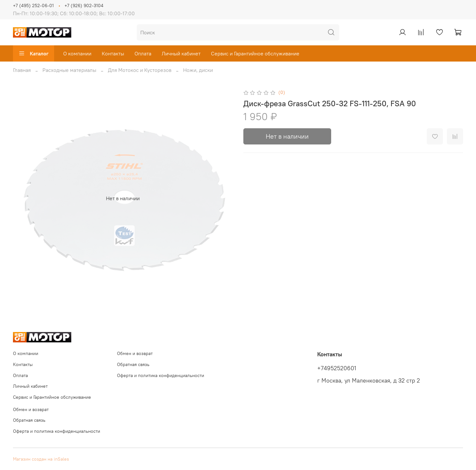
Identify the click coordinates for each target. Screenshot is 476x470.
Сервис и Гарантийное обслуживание (255, 53)
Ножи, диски (198, 70)
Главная (22, 70)
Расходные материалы (69, 70)
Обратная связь (133, 364)
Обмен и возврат (135, 353)
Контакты (113, 53)
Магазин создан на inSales (41, 459)
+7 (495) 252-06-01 (33, 6)
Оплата (143, 53)
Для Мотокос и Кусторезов (140, 70)
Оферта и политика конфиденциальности (161, 375)
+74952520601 (337, 368)
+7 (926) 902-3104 (84, 6)
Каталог (34, 53)
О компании (77, 53)
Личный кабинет (181, 53)
